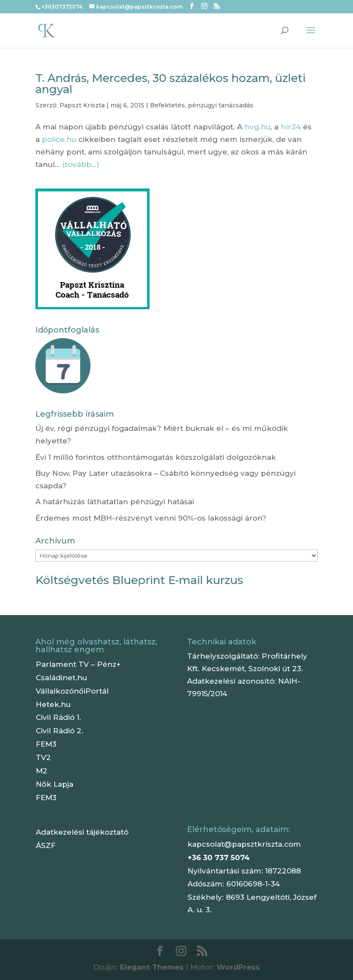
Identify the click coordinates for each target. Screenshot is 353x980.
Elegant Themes (152, 967)
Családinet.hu (61, 678)
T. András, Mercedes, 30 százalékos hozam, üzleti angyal (170, 84)
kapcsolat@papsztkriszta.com (244, 844)
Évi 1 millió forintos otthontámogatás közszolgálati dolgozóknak (156, 457)
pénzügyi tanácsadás (221, 105)
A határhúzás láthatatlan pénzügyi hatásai (115, 502)
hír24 (291, 127)
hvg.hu (258, 127)
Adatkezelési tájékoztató (82, 832)
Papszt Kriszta (82, 105)
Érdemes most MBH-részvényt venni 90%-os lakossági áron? (151, 518)
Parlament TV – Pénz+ (78, 664)
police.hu (59, 139)
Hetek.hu (53, 704)
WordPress (238, 967)
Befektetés (167, 105)
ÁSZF (46, 845)
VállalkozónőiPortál (72, 691)
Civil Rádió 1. (58, 717)
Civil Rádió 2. (59, 731)
